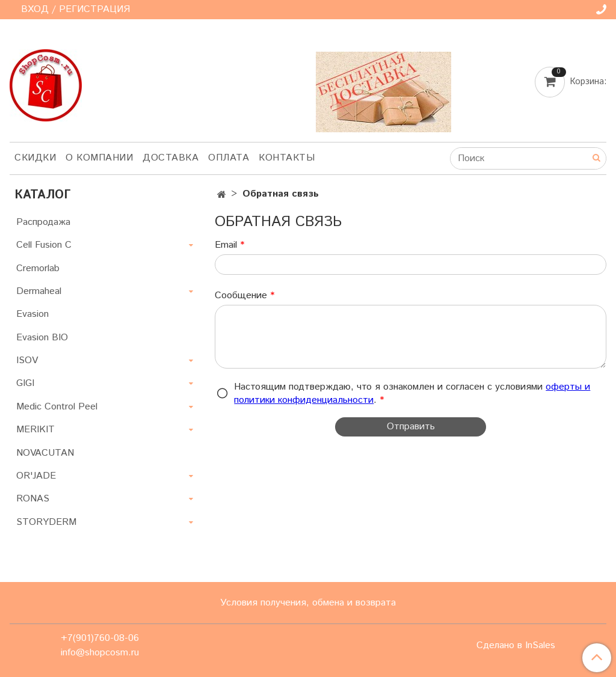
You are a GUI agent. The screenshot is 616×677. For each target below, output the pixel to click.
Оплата (229, 158)
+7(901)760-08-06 (100, 638)
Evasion (32, 314)
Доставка (171, 158)
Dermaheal (39, 291)
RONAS (33, 499)
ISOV (27, 360)
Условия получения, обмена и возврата (308, 603)
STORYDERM (46, 522)
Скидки (35, 158)
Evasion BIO (42, 338)
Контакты (287, 158)
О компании (99, 158)
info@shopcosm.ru (100, 653)
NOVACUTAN (45, 453)
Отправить (411, 427)
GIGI (25, 383)
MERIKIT (35, 430)
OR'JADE (36, 476)
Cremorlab (38, 268)
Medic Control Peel (57, 407)
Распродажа (43, 222)
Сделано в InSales (516, 646)
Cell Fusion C (44, 245)
